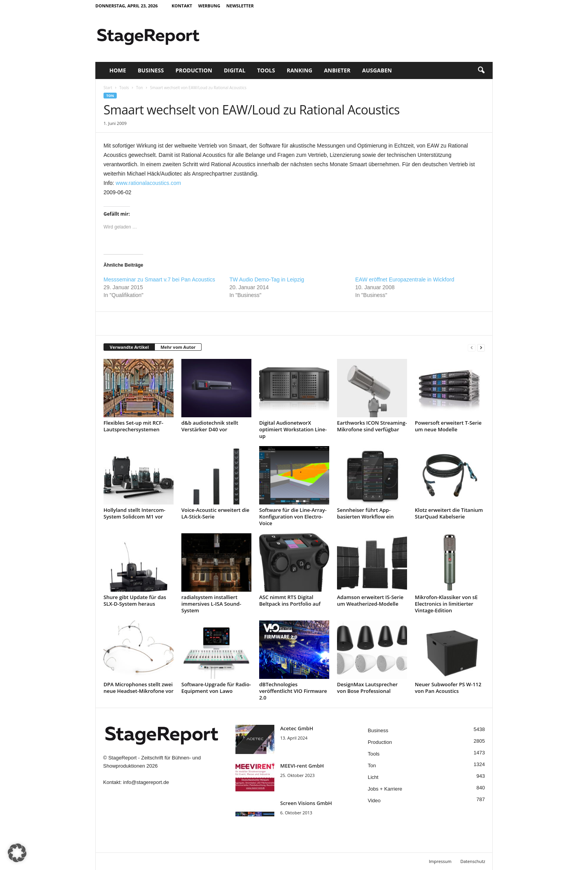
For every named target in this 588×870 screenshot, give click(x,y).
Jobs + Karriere (385, 789)
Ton (140, 88)
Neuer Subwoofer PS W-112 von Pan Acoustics (448, 688)
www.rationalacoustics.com (148, 183)
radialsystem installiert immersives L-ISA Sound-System (211, 604)
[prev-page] (472, 347)
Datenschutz (473, 861)
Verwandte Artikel (129, 347)
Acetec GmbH (297, 728)
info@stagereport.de (146, 782)
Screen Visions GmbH (306, 803)
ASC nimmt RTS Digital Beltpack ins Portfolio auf (290, 600)
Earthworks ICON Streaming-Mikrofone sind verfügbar (372, 426)
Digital (234, 70)
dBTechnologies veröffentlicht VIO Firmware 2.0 (293, 691)
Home (118, 70)
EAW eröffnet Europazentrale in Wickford (405, 279)
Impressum (440, 861)
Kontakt (182, 6)
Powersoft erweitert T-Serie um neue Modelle (448, 426)
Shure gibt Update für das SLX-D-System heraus (135, 600)
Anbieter (337, 70)
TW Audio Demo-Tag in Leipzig (267, 279)
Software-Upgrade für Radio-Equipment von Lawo (216, 688)
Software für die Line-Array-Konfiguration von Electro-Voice (293, 517)
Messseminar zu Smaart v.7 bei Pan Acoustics (159, 279)
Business (151, 70)
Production (194, 70)
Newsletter (240, 6)
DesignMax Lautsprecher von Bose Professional (367, 688)
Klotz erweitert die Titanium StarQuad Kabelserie (449, 513)
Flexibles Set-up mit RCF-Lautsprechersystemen (133, 426)
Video (374, 801)
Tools (266, 70)
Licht (373, 777)
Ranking (300, 70)
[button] (481, 70)
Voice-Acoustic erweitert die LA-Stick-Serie (215, 513)
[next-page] (481, 347)
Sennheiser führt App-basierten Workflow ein (365, 513)
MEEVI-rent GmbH (302, 766)
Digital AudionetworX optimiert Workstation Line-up (293, 429)
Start (108, 88)
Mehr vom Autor (178, 347)
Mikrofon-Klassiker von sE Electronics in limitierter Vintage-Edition (446, 604)
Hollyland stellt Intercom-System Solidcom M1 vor (134, 513)
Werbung (209, 6)
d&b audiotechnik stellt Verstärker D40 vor (210, 426)
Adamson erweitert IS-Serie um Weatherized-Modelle (370, 600)
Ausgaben (377, 70)
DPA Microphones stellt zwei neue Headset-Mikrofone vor (139, 688)
